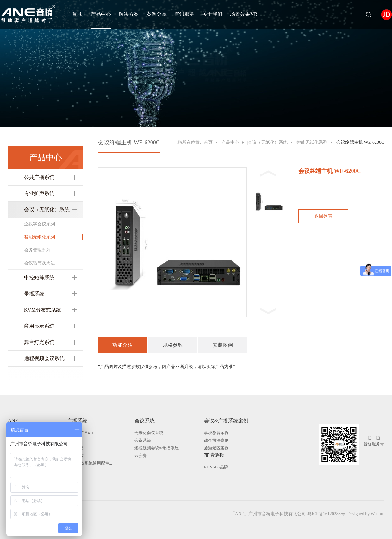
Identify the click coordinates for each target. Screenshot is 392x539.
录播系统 (34, 294)
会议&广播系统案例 (226, 421)
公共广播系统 (39, 177)
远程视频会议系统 (44, 358)
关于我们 (212, 14)
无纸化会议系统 (149, 433)
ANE (13, 420)
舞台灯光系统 (39, 342)
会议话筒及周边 (40, 263)
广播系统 (77, 421)
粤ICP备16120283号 (326, 514)
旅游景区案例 (216, 448)
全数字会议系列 (40, 224)
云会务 (141, 456)
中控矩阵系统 (39, 278)
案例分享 (157, 14)
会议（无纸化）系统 (47, 209)
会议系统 (145, 421)
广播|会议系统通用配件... (90, 463)
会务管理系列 (37, 250)
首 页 (78, 14)
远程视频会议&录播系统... (158, 448)
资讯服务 (184, 14)
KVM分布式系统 (43, 310)
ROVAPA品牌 (216, 467)
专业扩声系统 (39, 193)
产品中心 (101, 14)
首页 (208, 142)
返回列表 (323, 216)
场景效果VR (244, 14)
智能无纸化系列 (40, 237)
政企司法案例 (216, 440)
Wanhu (377, 514)
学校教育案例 (216, 433)
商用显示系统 (39, 326)
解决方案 (129, 14)
